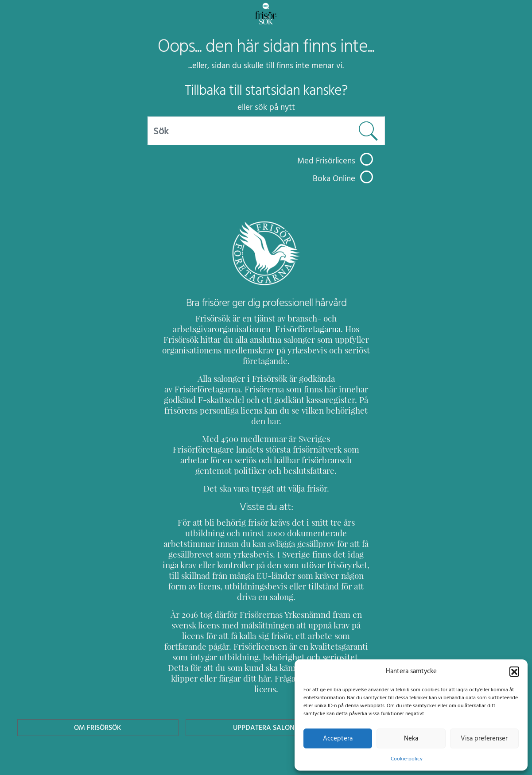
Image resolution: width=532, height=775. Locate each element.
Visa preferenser (484, 738)
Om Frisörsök (98, 685)
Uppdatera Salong (266, 685)
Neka (411, 738)
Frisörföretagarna (285, 329)
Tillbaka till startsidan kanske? (266, 90)
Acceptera (338, 738)
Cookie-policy (407, 759)
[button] (514, 671)
